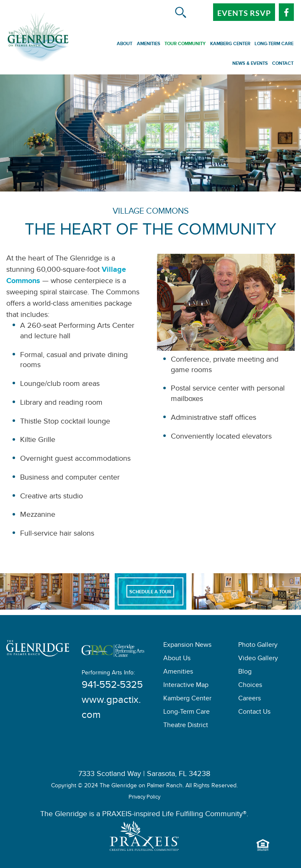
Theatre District (186, 726)
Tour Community (185, 45)
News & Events (250, 64)
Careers (250, 699)
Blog (245, 673)
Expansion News (187, 646)
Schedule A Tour (150, 593)
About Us (177, 659)
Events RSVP (244, 13)
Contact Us (254, 713)
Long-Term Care (274, 45)
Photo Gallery (258, 646)
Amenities (149, 45)
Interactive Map (186, 686)
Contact (283, 64)
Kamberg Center (230, 45)
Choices (250, 686)
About (125, 45)
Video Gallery (258, 659)
